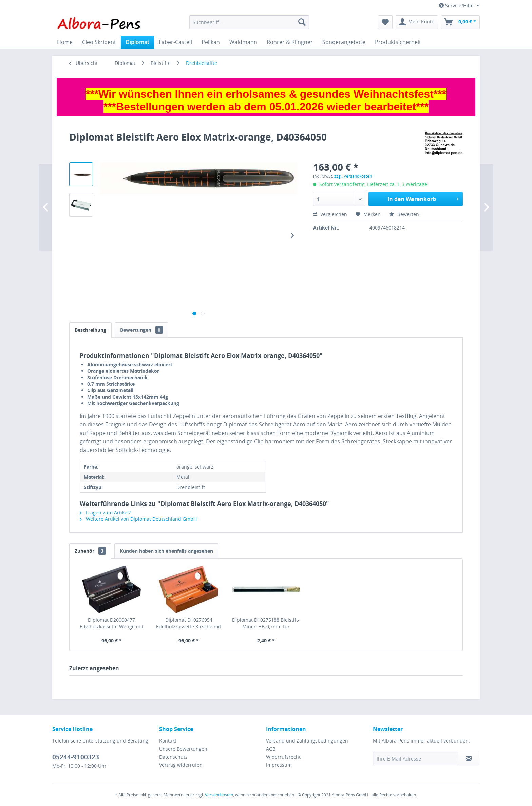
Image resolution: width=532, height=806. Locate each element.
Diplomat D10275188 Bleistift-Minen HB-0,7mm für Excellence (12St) (266, 623)
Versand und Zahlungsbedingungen (307, 741)
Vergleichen (330, 214)
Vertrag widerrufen (181, 765)
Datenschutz (173, 757)
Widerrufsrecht (283, 757)
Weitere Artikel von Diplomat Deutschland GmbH (138, 519)
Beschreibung (90, 330)
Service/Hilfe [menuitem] (457, 6)
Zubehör (90, 551)
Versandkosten (219, 795)
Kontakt (168, 741)
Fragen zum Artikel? (105, 512)
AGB (271, 749)
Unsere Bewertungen (183, 749)
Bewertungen (141, 330)
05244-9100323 (76, 757)
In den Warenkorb (423, 198)
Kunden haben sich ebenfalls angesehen (166, 551)
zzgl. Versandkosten (353, 176)
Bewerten (404, 214)
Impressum (279, 765)
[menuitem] (249, 22)
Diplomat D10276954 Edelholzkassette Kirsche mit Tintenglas (189, 623)
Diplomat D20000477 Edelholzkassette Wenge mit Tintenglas (112, 623)
